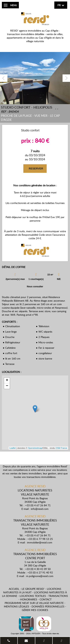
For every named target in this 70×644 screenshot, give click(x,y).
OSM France (61, 448)
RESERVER (36, 169)
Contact (46, 599)
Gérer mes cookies (35, 610)
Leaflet (13, 448)
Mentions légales (17, 606)
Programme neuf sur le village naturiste (34, 603)
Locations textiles (33, 596)
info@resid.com (40, 509)
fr (59, 5)
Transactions (58, 596)
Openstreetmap (35, 448)
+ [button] (7, 380)
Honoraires (29, 599)
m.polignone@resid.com (40, 576)
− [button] (7, 386)
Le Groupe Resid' (33, 589)
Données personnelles (48, 606)
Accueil (14, 589)
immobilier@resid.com (40, 542)
